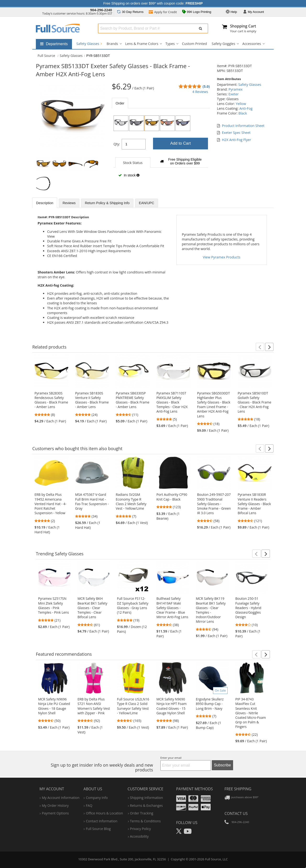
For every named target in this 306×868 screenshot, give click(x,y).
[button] (260, 347)
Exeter (233, 94)
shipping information (147, 798)
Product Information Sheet (243, 126)
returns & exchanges (146, 805)
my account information (61, 798)
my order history (55, 805)
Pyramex (236, 89)
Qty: (117, 144)
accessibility (139, 836)
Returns (130, 12)
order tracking (142, 813)
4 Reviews (200, 92)
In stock (129, 175)
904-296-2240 (101, 10)
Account (254, 12)
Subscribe (222, 765)
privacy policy (140, 829)
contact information (102, 821)
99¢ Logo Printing (197, 12)
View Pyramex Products (221, 257)
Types (170, 44)
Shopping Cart (243, 26)
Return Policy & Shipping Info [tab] (107, 203)
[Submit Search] (201, 28)
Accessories (252, 44)
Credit (163, 12)
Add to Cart (180, 143)
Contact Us (236, 813)
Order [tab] (120, 103)
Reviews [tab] (69, 203)
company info (97, 798)
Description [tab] (45, 203)
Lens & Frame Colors (142, 44)
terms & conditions (145, 821)
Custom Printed (194, 44)
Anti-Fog (246, 108)
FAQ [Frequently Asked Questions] (89, 805)
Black (243, 113)
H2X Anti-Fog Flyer (236, 140)
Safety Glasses (89, 44)
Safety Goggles (224, 44)
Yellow (241, 104)
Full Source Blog (98, 829)
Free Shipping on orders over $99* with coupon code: (153, 3)
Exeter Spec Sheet (236, 133)
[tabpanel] (161, 148)
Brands (112, 44)
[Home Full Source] (46, 56)
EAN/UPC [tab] (147, 203)
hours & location (104, 813)
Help (231, 12)
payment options (55, 813)
